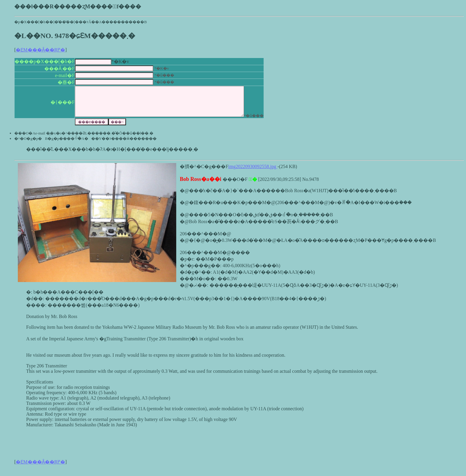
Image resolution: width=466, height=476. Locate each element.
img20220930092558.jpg (253, 173)
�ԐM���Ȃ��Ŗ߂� (40, 50)
